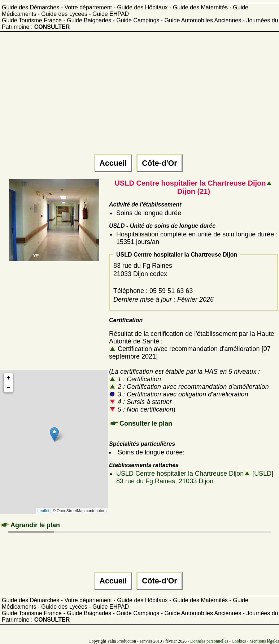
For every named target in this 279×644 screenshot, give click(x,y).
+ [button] (8, 378)
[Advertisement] (139, 96)
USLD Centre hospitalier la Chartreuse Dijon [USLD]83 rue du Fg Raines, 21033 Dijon (195, 477)
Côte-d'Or (159, 163)
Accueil (113, 163)
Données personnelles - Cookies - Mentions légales (235, 641)
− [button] (8, 388)
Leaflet (43, 511)
